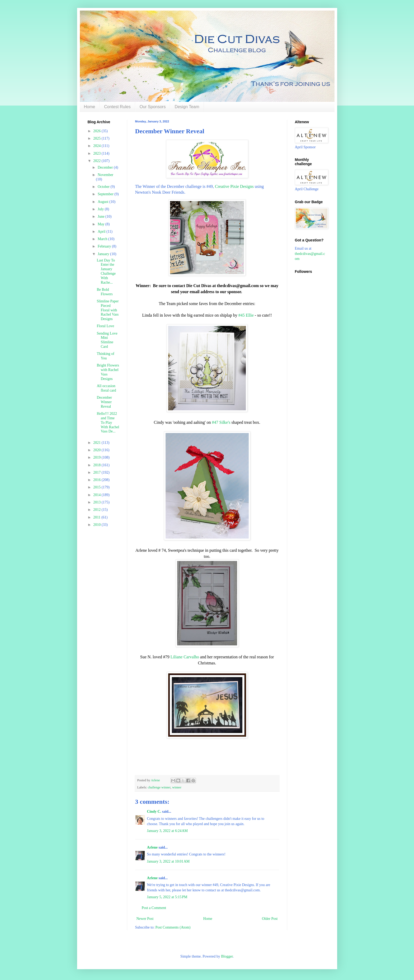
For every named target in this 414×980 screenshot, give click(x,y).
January (104, 254)
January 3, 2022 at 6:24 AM (168, 831)
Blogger (227, 956)
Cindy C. (154, 812)
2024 (97, 146)
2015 (97, 487)
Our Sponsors (153, 107)
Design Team (187, 107)
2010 (97, 525)
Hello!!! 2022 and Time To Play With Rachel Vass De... (108, 422)
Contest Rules (117, 107)
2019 (97, 457)
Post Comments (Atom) (173, 927)
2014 (97, 495)
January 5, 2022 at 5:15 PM (167, 897)
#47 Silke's (221, 422)
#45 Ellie (246, 315)
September (106, 194)
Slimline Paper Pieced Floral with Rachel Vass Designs (108, 310)
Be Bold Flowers (105, 292)
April (102, 232)
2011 (97, 517)
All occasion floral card (106, 388)
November (105, 175)
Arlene (152, 847)
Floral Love (105, 326)
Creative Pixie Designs (234, 186)
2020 (97, 450)
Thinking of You (105, 356)
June (102, 217)
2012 (97, 510)
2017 (97, 472)
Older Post (270, 919)
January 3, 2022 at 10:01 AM (168, 861)
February (105, 246)
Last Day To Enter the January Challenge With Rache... (106, 271)
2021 (97, 443)
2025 (97, 138)
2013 (97, 502)
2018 (97, 465)
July (101, 209)
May (102, 224)
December (106, 167)
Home (90, 107)
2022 (97, 161)
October (104, 187)
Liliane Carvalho (185, 657)
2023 (97, 153)
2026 (97, 131)
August (103, 202)
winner (177, 787)
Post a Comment (154, 908)
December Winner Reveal (104, 402)
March (103, 239)
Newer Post (145, 919)
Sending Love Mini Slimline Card (107, 340)
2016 (97, 480)
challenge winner (159, 787)
